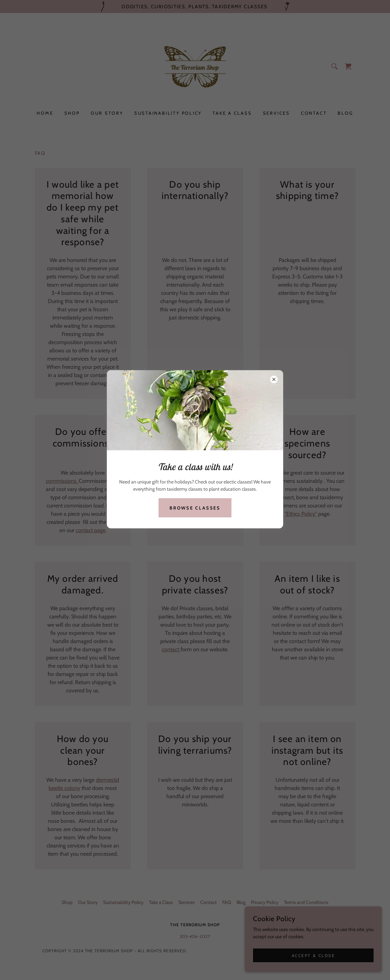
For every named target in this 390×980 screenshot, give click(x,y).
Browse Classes (195, 508)
